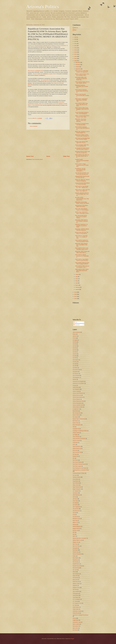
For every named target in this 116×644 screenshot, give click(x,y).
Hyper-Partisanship (77, 487)
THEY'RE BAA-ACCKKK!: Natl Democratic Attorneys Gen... (82, 174)
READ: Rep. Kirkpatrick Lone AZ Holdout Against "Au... (82, 132)
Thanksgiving (76, 593)
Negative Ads (76, 542)
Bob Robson (75, 421)
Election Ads (75, 456)
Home (48, 156)
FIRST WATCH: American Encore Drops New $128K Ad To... (82, 128)
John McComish (76, 511)
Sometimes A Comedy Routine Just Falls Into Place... (82, 124)
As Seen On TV (76, 409)
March (77, 285)
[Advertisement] (48, 143)
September (78, 69)
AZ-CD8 (75, 356)
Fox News (75, 475)
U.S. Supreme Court (77, 603)
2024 (75, 39)
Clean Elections (76, 437)
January (77, 289)
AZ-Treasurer (76, 374)
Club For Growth (76, 441)
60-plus (74, 334)
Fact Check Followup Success (79, 464)
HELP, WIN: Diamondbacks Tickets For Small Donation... (82, 209)
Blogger (72, 639)
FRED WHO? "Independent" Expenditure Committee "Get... (81, 100)
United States (76, 609)
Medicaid (75, 524)
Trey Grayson (76, 597)
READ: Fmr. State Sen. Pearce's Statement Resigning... (82, 180)
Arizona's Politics (43, 7)
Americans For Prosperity (78, 381)
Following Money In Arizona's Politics (81, 470)
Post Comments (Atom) (38, 159)
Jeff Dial (75, 497)
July (76, 277)
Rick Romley (76, 562)
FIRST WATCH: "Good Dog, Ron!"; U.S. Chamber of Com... (81, 237)
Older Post (66, 156)
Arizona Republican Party (78, 401)
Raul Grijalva (76, 558)
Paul (75, 30)
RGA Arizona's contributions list (35, 71)
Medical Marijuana (77, 526)
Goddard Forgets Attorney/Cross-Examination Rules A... (82, 161)
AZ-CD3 (75, 346)
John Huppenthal (76, 507)
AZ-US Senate (76, 375)
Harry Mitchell (76, 483)
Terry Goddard (76, 591)
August (77, 274)
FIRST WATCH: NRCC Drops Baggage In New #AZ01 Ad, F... (82, 109)
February (78, 287)
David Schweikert (77, 446)
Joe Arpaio (75, 505)
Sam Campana (76, 574)
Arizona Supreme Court (78, 405)
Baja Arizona (76, 411)
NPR (74, 532)
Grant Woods (76, 479)
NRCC (74, 536)
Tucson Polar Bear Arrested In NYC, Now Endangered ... (82, 113)
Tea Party (75, 589)
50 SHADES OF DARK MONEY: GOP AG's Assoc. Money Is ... (82, 149)
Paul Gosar (75, 550)
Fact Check (75, 460)
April (77, 283)
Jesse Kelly (75, 501)
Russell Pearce (76, 564)
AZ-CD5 (75, 350)
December (78, 62)
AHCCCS (75, 336)
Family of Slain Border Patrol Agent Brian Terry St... (82, 142)
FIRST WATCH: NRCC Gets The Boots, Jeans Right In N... (82, 190)
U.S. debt (75, 605)
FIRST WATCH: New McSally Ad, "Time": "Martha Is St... (82, 187)
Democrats (75, 450)
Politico (74, 556)
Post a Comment (34, 126)
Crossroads (75, 442)
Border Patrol (76, 423)
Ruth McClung (76, 568)
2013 (75, 292)
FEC (74, 458)
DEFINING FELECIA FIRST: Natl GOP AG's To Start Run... (82, 152)
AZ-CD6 (75, 352)
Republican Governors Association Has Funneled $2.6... (82, 86)
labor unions (75, 628)
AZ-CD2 (75, 344)
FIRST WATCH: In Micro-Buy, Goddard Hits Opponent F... (82, 71)
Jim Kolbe (75, 503)
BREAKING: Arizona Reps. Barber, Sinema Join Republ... (82, 203)
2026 (75, 37)
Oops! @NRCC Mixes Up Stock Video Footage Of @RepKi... (82, 263)
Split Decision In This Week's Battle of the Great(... (82, 206)
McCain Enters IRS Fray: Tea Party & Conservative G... (82, 233)
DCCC (74, 444)
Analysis (75, 385)
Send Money (76, 578)
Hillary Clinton (76, 485)
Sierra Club (75, 580)
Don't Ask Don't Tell (77, 452)
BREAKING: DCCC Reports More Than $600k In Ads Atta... (81, 245)
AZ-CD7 (75, 354)
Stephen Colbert (76, 584)
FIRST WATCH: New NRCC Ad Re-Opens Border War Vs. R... (82, 156)
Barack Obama (76, 415)
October (77, 67)
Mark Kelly (75, 521)
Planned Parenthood (77, 554)
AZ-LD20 (75, 366)
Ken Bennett (75, 517)
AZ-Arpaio (75, 340)
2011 (75, 296)
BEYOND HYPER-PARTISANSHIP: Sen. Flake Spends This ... (82, 199)
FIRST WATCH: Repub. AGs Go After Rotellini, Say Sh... (82, 82)
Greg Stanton (76, 481)
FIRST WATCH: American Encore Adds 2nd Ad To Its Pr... (82, 91)
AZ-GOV (75, 362)
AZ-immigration (76, 377)
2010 (75, 299)
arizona (74, 618)
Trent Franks (76, 595)
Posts (75, 322)
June (77, 279)
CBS (74, 427)
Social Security (76, 582)
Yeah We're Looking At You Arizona (81, 615)
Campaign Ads (76, 429)
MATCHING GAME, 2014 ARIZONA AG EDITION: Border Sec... (81, 79)
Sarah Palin (75, 576)
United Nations (76, 607)
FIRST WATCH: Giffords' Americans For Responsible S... (82, 256)
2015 (75, 59)
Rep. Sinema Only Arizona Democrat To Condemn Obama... (81, 217)
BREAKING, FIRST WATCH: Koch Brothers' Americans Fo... (82, 221)
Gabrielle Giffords (77, 477)
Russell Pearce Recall (78, 566)
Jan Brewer (75, 493)
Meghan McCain (76, 528)
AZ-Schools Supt (76, 370)
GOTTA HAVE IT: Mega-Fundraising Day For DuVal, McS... (82, 165)
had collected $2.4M (45, 80)
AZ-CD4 (75, 348)
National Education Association (80, 538)
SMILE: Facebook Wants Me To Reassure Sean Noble (82, 116)
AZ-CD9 (75, 358)
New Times (75, 544)
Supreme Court (76, 588)
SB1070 (75, 572)
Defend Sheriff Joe (77, 448)
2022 (75, 44)
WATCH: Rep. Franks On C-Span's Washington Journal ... (82, 213)
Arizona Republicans (77, 403)
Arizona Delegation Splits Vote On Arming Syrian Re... (82, 145)
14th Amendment (76, 332)
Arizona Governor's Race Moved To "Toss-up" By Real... (82, 184)
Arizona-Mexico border (78, 407)
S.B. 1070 (75, 570)
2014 (75, 61)
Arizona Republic (76, 399)
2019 (75, 50)
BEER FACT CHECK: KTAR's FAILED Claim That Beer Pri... (82, 135)
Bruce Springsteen (77, 425)
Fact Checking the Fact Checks (80, 468)
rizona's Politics (37, 74)
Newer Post (30, 156)
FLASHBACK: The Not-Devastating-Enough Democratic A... (80, 170)
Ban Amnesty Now (77, 413)
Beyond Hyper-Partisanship (79, 419)
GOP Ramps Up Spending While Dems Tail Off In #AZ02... (82, 139)
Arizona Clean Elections (78, 393)
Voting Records (76, 613)
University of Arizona (77, 611)
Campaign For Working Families (80, 431)
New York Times (76, 546)
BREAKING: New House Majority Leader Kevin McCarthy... (81, 120)
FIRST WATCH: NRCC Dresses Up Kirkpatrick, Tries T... (82, 267)
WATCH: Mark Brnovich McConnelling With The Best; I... (82, 95)
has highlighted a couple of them (48, 74)
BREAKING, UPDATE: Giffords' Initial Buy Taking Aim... (82, 230)
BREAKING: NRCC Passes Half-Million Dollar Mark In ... (82, 252)
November (78, 65)
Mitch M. (76, 28)
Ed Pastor (75, 454)
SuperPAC (75, 585)
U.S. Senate (75, 601)
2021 (75, 46)
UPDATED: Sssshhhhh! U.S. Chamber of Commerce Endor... (82, 226)
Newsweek (75, 548)
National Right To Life (77, 540)
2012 (75, 294)
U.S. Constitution (76, 599)
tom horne (75, 630)
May (77, 281)
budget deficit (76, 620)
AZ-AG (74, 338)
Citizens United (76, 433)
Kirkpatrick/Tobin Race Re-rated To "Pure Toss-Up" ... (82, 177)
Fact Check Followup (77, 462)
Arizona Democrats (77, 395)
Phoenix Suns (76, 552)
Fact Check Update (77, 466)
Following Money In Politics (79, 473)
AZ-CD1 (75, 342)
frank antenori (76, 626)
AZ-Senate (75, 372)
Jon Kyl (74, 513)
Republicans (75, 560)
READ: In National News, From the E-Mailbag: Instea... (82, 75)
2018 (75, 52)
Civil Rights (75, 435)
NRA (74, 534)
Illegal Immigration (77, 489)
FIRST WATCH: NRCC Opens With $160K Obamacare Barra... (82, 271)
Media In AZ (75, 522)
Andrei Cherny (76, 387)
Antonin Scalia (76, 391)
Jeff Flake (75, 499)
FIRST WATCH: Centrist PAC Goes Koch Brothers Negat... (82, 241)
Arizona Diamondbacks (78, 397)
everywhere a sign (77, 622)
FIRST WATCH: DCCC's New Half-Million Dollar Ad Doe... (82, 249)
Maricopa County (76, 519)
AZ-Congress (76, 360)
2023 (75, 41)
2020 (75, 48)
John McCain (76, 509)
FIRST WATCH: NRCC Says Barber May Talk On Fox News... (82, 105)
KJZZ (74, 515)
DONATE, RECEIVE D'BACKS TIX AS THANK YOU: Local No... (82, 194)
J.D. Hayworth (76, 491)
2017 (75, 54)
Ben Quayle (75, 417)
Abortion (75, 379)
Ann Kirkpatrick (76, 389)
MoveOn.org (75, 530)
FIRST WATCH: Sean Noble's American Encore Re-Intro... (82, 260)
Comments (77, 325)
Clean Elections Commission (79, 439)
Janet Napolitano (76, 495)
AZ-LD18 (75, 364)
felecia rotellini (76, 624)
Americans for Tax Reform (79, 383)
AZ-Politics (75, 368)
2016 (75, 56)
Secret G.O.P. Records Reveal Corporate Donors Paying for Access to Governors (47, 45)
